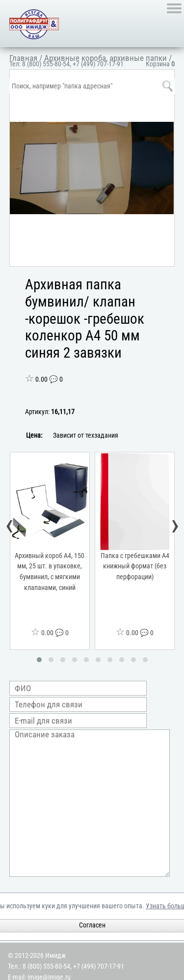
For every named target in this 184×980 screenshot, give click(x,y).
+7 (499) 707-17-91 (98, 64)
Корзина (160, 64)
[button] (39, 660)
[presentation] (10, 527)
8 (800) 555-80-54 (46, 64)
